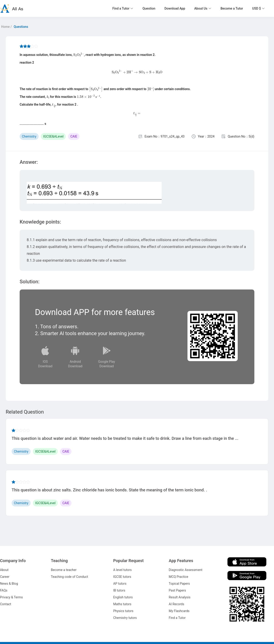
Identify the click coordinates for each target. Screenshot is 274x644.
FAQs (4, 590)
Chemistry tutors (125, 618)
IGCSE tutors (122, 577)
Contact (6, 604)
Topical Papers (179, 584)
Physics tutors (123, 611)
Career (5, 577)
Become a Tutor (232, 8)
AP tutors (120, 584)
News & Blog (9, 584)
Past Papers (177, 590)
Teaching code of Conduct (70, 577)
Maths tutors (122, 604)
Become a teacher (64, 570)
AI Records (177, 604)
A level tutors (123, 570)
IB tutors (119, 590)
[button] (123, 8)
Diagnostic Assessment (186, 570)
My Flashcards (179, 611)
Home (5, 27)
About (4, 570)
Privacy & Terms (11, 597)
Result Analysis (180, 597)
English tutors (123, 597)
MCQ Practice (178, 577)
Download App (175, 8)
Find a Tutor (177, 618)
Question (149, 8)
